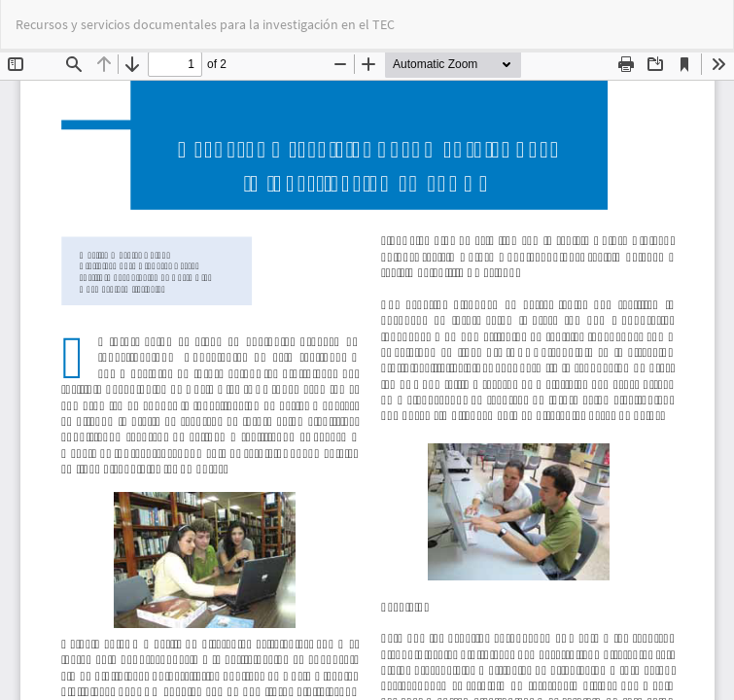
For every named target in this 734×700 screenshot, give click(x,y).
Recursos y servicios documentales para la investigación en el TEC (205, 24)
